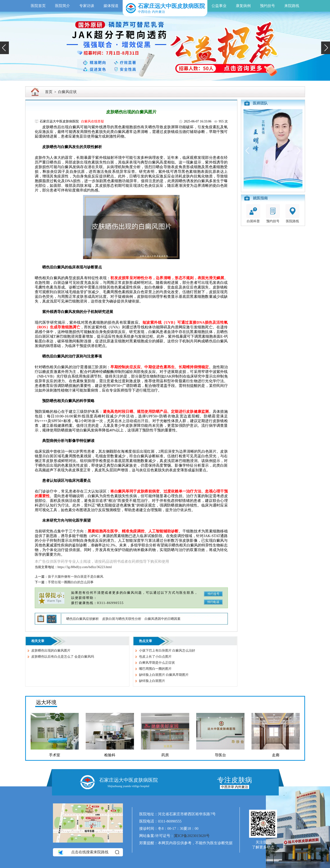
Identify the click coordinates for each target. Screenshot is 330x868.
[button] (4, 48)
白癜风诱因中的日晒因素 (163, 619)
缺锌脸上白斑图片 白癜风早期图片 (164, 675)
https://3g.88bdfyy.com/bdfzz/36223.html (85, 567)
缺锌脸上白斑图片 (152, 681)
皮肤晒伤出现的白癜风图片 (51, 651)
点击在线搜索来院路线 (88, 852)
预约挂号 (267, 6)
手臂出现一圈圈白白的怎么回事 (71, 582)
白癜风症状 (67, 92)
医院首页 (38, 6)
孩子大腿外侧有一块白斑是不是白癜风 (76, 577)
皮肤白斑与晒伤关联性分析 (122, 619)
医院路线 (292, 214)
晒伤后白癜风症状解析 (83, 619)
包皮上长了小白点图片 (155, 657)
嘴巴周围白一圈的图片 (155, 669)
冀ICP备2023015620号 (192, 836)
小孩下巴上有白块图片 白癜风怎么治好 (167, 651)
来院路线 (292, 6)
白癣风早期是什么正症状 (157, 663)
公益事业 (219, 6)
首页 (49, 92)
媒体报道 (111, 6)
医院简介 (63, 6)
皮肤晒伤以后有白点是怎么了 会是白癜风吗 (63, 657)
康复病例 (243, 6)
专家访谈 (87, 6)
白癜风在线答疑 (93, 121)
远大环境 (46, 702)
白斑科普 (253, 214)
